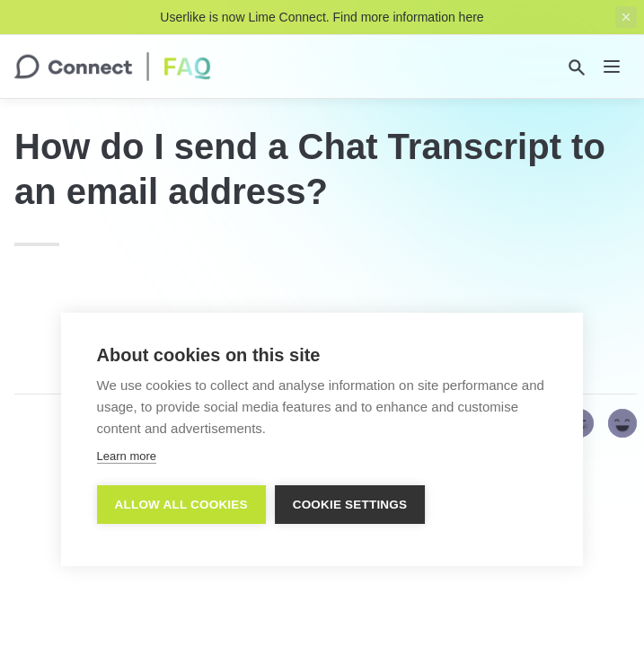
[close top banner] (626, 17)
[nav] (612, 66)
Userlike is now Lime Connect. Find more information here (322, 17)
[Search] (577, 67)
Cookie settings (350, 505)
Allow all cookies (181, 505)
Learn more (127, 456)
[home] (113, 66)
